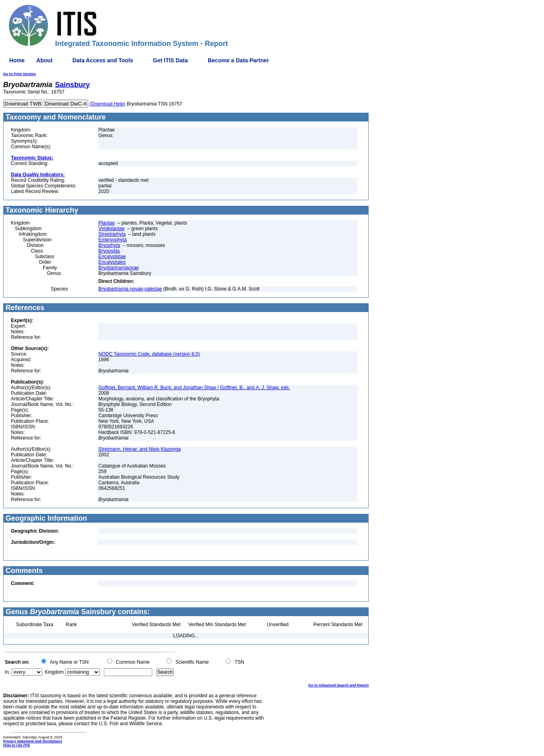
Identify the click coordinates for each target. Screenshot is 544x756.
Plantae (106, 223)
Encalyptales (112, 262)
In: (7, 672)
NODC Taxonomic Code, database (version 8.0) (149, 354)
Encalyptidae (112, 257)
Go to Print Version (20, 74)
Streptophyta (112, 234)
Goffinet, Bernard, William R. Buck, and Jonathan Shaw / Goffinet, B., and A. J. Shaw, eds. (194, 388)
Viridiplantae (111, 229)
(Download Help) (107, 104)
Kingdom (54, 672)
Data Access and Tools (103, 60)
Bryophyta (109, 245)
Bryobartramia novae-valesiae (130, 289)
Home (17, 60)
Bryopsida (109, 251)
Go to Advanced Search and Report (339, 685)
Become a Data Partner (238, 60)
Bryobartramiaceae (118, 268)
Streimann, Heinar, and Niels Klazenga (139, 449)
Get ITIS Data (170, 60)
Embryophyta (112, 240)
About (44, 60)
